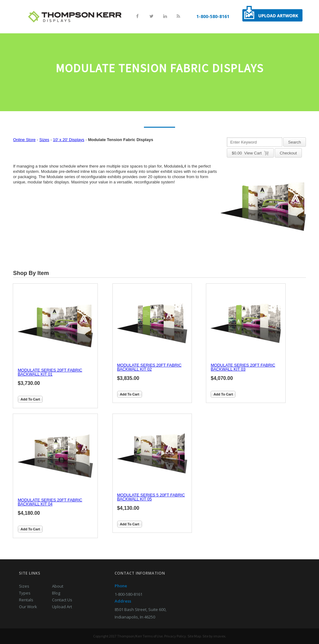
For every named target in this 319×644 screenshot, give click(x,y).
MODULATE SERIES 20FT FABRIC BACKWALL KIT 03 (243, 367)
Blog (56, 593)
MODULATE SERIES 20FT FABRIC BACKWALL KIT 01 (50, 372)
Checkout (288, 153)
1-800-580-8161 (213, 16)
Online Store (24, 140)
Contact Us (62, 600)
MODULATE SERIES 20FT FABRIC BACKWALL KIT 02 (149, 367)
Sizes (44, 140)
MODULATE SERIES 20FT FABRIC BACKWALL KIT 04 (50, 502)
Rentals (26, 600)
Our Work (28, 607)
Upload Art (62, 607)
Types (25, 593)
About (58, 586)
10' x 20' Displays (69, 140)
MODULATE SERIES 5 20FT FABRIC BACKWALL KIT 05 (151, 497)
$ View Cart (250, 153)
